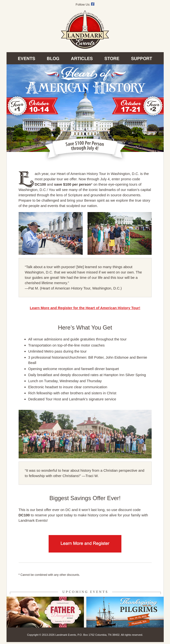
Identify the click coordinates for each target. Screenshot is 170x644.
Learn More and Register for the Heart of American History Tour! (85, 308)
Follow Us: (85, 4)
